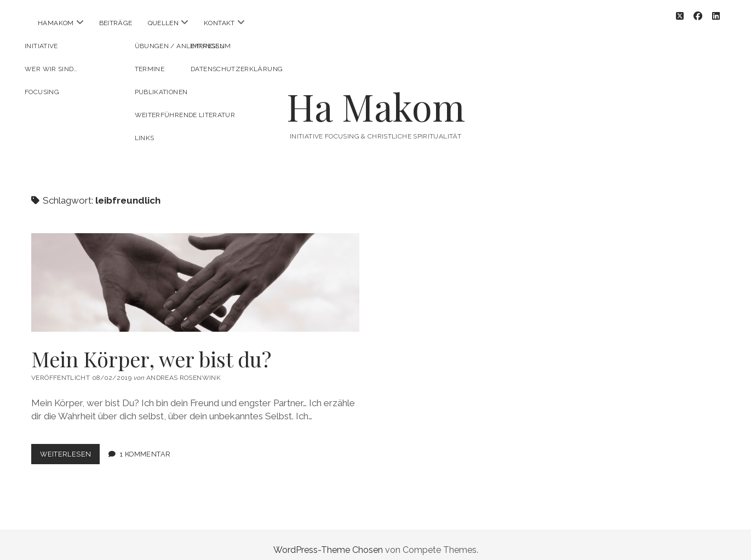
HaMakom (56, 23)
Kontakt (219, 23)
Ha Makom (376, 97)
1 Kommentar (145, 444)
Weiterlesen (70, 446)
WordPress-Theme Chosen (328, 540)
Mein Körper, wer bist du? (195, 273)
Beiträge (116, 23)
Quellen (164, 23)
